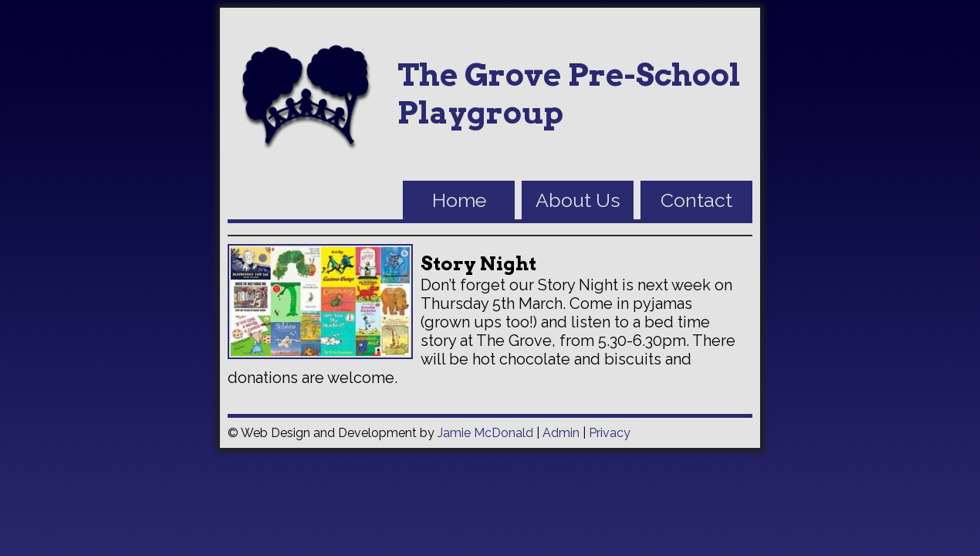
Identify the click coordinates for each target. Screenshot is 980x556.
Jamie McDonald (485, 433)
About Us (578, 200)
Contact (696, 200)
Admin (561, 433)
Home (459, 200)
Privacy (610, 433)
